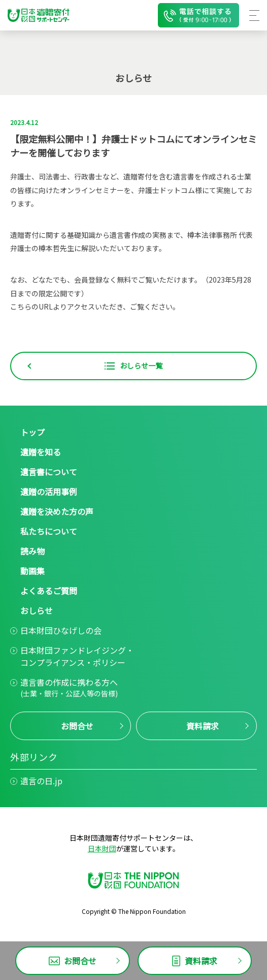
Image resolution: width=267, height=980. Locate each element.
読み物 (32, 551)
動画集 (32, 571)
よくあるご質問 (49, 591)
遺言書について (49, 472)
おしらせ (37, 610)
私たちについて (49, 531)
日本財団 (102, 848)
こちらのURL (31, 307)
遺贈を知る (41, 452)
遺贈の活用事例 (49, 492)
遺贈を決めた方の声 (57, 511)
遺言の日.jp (41, 781)
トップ (32, 432)
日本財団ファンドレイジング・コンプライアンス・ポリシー (77, 656)
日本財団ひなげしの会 (61, 630)
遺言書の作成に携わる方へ (69, 687)
